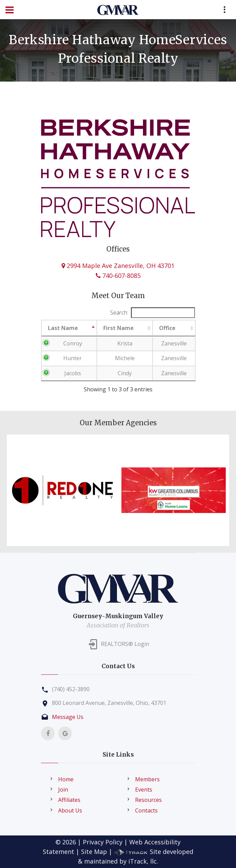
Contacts (146, 810)
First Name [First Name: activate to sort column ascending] (119, 328)
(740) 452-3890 (71, 689)
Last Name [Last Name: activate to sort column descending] (63, 328)
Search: (153, 313)
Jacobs (73, 373)
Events (144, 790)
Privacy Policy (103, 842)
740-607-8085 (118, 276)
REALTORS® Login (125, 644)
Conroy (73, 343)
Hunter (73, 358)
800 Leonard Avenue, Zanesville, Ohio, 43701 (109, 703)
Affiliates (69, 800)
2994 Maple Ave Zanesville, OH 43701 (118, 266)
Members (147, 779)
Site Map (94, 852)
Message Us (68, 717)
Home (66, 779)
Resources (148, 800)
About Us (70, 810)
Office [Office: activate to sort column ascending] (167, 328)
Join (63, 790)
